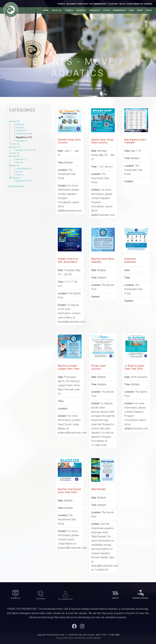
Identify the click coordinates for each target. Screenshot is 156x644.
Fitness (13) (21, 131)
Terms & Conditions (77, 638)
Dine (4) (19, 162)
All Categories (16, 186)
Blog (123, 4)
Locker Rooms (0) (24, 168)
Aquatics (81, 10)
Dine (131, 10)
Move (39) (16, 121)
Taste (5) (15, 156)
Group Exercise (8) (24, 134)
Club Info (113, 4)
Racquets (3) (22, 141)
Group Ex (57, 10)
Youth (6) (15, 144)
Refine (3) (20, 124)
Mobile (89, 638)
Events (61, 4)
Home (46, 10)
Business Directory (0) (26, 150)
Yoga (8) (20, 127)
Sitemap (97, 638)
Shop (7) (15, 153)
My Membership (98, 4)
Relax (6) (15, 165)
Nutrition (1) (21, 159)
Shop (140, 10)
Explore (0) (16, 147)
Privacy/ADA (62, 638)
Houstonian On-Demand (140, 4)
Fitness (69, 10)
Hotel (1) (20, 175)
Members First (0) (24, 181)
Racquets (95, 10)
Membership (119, 10)
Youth (106, 10)
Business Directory (78, 4)
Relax (149, 10)
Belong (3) (16, 178)
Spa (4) (19, 172)
